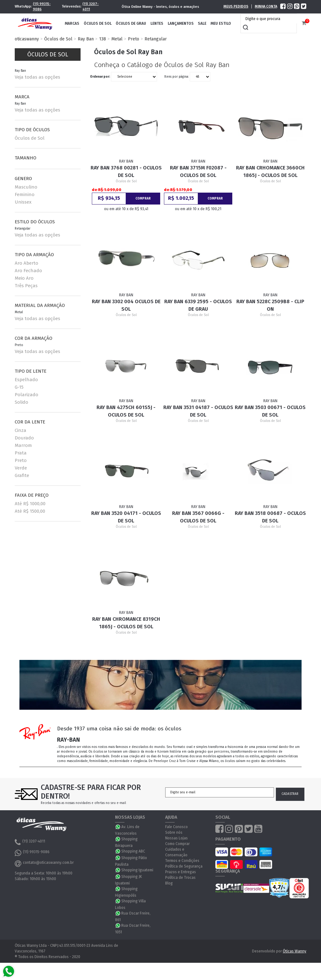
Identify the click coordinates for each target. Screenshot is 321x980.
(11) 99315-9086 (42, 7)
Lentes (157, 23)
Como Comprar (177, 844)
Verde (21, 468)
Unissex (23, 202)
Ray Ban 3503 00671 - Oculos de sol (270, 411)
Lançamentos (181, 23)
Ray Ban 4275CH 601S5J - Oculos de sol (126, 411)
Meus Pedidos (236, 6)
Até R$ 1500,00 (30, 511)
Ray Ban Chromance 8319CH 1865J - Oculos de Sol (126, 623)
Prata (21, 453)
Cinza (21, 430)
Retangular (156, 39)
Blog (169, 883)
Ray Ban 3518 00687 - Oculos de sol (270, 517)
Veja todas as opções (37, 77)
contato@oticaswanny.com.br (44, 863)
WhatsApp (118, 827)
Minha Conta (266, 6)
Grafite (22, 475)
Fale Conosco (176, 827)
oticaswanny (27, 39)
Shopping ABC (133, 851)
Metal (117, 39)
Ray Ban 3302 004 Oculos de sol (126, 305)
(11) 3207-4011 (91, 7)
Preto (134, 39)
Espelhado (26, 380)
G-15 (19, 387)
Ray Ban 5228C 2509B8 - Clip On (270, 305)
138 (103, 39)
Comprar (143, 199)
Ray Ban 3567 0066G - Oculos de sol (198, 517)
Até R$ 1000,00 (30, 504)
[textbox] (270, 19)
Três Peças (26, 286)
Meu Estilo (221, 23)
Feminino (25, 194)
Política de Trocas (180, 878)
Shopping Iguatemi (137, 870)
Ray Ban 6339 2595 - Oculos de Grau (198, 305)
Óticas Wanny (295, 951)
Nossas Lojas (176, 838)
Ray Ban (86, 39)
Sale (202, 23)
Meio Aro (24, 278)
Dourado (24, 438)
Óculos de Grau (131, 23)
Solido (21, 402)
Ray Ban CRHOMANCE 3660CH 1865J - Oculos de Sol (270, 171)
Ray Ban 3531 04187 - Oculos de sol (198, 411)
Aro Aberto (26, 263)
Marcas (72, 23)
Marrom (23, 445)
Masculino (26, 187)
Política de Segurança (184, 866)
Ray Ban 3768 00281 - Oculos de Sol (126, 171)
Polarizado (26, 395)
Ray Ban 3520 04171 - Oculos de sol (126, 517)
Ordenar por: (100, 76)
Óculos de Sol (98, 23)
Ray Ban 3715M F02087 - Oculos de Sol (198, 171)
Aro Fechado (28, 271)
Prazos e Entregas (181, 872)
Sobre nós (174, 832)
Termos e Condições (182, 861)
